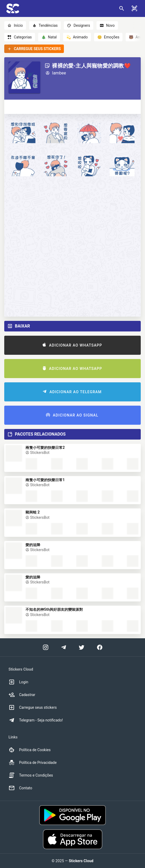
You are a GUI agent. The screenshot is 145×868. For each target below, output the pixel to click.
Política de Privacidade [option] (33, 763)
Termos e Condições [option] (31, 775)
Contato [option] (20, 788)
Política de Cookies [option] (30, 750)
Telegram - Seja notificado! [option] (36, 720)
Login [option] (18, 682)
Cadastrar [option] (22, 695)
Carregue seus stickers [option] (33, 707)
